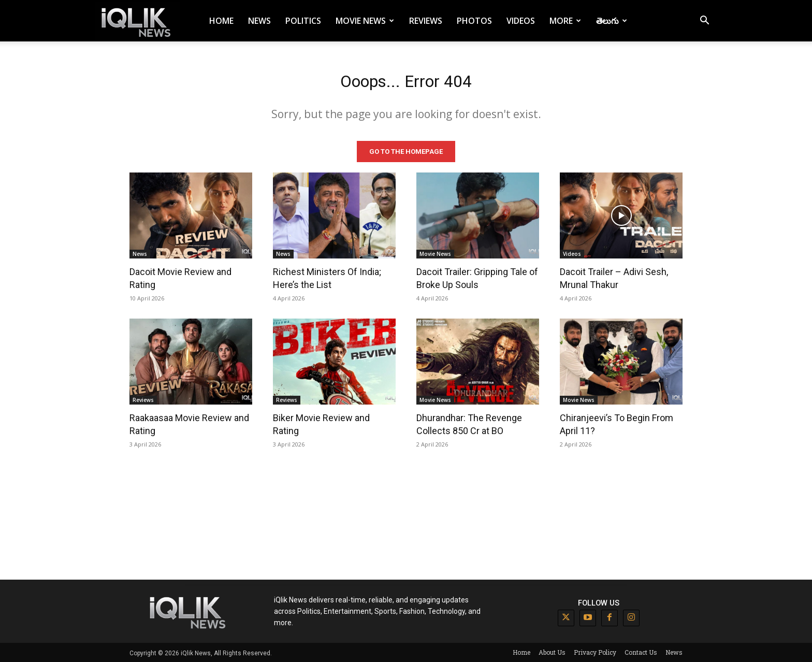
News (259, 21)
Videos (521, 21)
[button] (704, 21)
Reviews (426, 21)
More (565, 21)
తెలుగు (612, 21)
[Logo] (138, 21)
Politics (303, 21)
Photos (474, 21)
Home (221, 21)
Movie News (365, 21)
